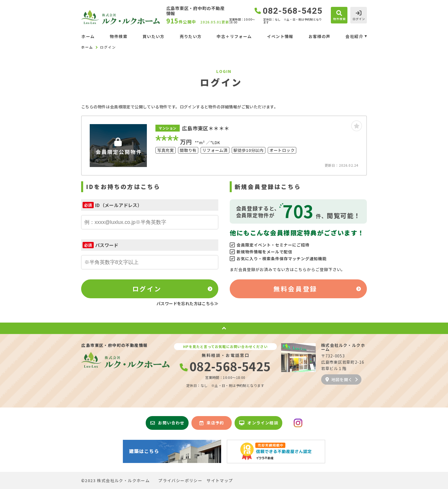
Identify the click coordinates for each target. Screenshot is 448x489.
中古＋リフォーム (234, 36)
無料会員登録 (295, 289)
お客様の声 (320, 36)
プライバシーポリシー (180, 480)
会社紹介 (354, 36)
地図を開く (339, 379)
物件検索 (119, 36)
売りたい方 (191, 36)
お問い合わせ (167, 423)
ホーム (88, 36)
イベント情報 (280, 36)
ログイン (147, 289)
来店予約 (212, 423)
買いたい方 (154, 36)
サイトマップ (220, 480)
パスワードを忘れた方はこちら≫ (187, 303)
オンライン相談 (259, 423)
